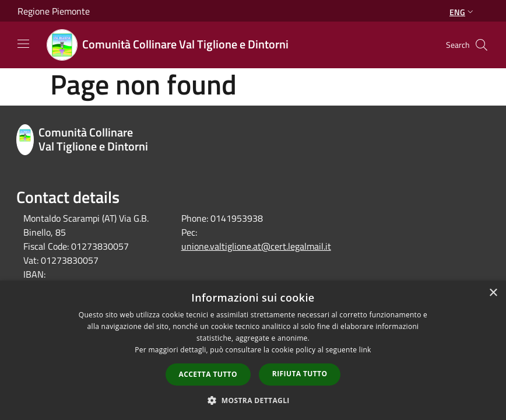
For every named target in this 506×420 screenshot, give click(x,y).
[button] (253, 400)
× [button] (493, 293)
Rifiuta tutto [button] (300, 374)
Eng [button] (463, 12)
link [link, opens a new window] (365, 350)
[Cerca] (482, 45)
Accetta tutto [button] (208, 374)
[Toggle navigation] (23, 44)
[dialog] (253, 350)
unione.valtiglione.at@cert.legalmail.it (256, 246)
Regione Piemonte (54, 11)
